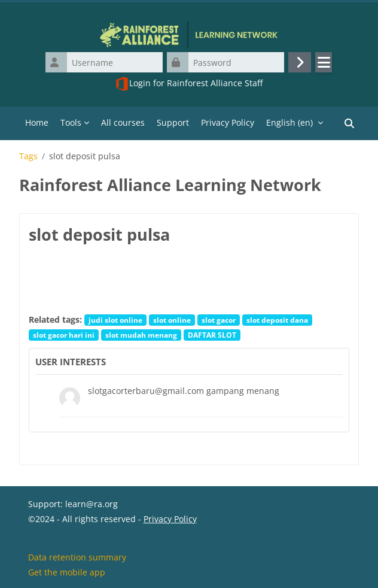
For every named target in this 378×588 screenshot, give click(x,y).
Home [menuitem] (37, 122)
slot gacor (219, 320)
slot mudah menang (141, 335)
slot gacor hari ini (64, 335)
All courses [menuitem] (123, 122)
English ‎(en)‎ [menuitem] (289, 122)
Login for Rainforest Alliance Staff (189, 84)
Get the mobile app (67, 572)
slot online (172, 320)
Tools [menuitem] (71, 122)
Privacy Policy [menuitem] (228, 122)
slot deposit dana (277, 320)
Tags (28, 156)
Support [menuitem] (173, 122)
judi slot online (115, 320)
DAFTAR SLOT (212, 335)
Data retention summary (77, 557)
